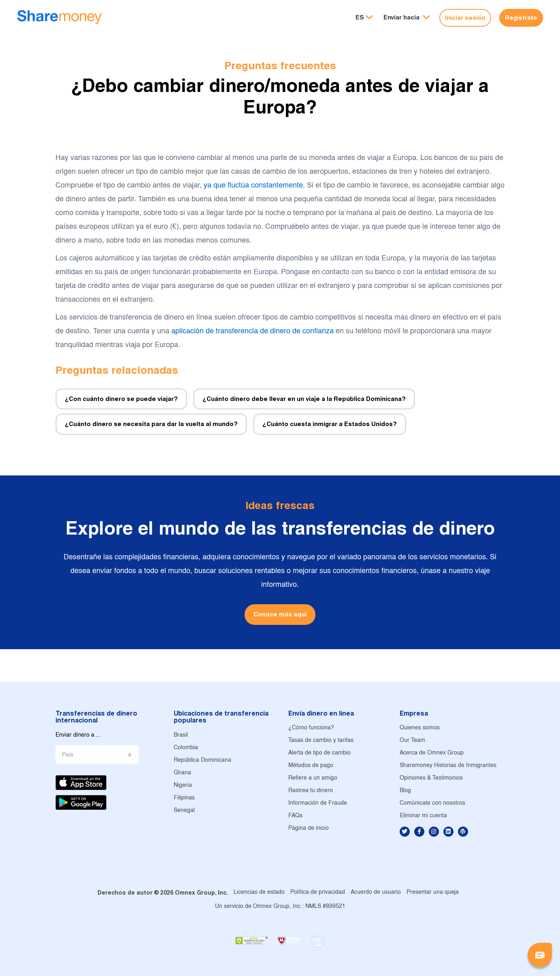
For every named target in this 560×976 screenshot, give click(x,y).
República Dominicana (202, 760)
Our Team (412, 741)
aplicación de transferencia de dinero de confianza (252, 331)
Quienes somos (420, 728)
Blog (405, 791)
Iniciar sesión (465, 18)
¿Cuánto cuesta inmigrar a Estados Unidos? (330, 424)
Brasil (181, 735)
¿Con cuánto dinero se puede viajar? (121, 399)
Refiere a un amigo (313, 778)
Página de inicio (309, 828)
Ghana (182, 773)
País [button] (68, 755)
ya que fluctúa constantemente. (254, 186)
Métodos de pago (311, 766)
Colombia (186, 748)
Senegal (184, 811)
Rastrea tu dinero (311, 791)
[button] (407, 18)
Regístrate (521, 18)
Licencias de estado (259, 892)
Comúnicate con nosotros (432, 803)
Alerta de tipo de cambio (319, 753)
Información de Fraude (318, 803)
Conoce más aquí (280, 614)
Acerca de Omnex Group (432, 753)
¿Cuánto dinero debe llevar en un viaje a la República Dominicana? (304, 399)
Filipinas (184, 798)
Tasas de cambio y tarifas (321, 741)
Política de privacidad (318, 892)
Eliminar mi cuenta (423, 816)
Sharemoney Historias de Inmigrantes (448, 766)
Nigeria (183, 785)
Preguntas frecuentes (280, 65)
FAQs (295, 816)
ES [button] (360, 17)
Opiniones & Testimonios (431, 778)
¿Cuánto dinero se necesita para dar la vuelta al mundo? (151, 424)
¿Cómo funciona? (311, 728)
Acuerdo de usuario (376, 892)
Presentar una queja (433, 892)
